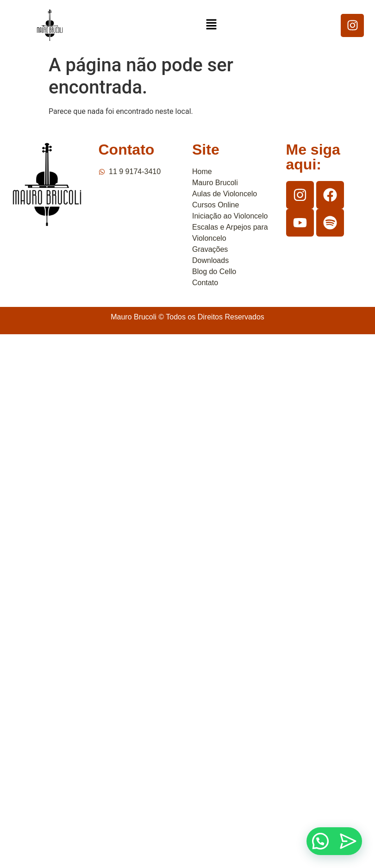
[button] (211, 25)
